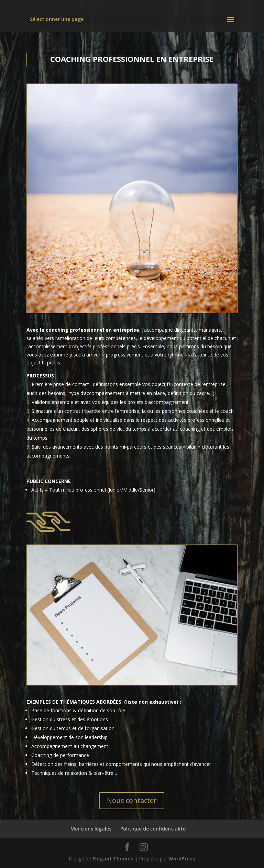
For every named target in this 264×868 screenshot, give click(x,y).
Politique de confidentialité (153, 829)
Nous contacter (132, 800)
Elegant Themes (113, 859)
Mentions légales (91, 829)
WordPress (182, 859)
